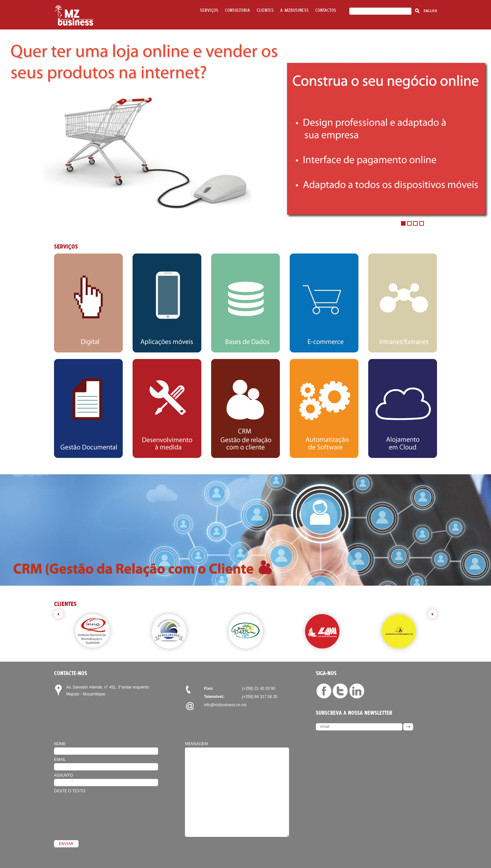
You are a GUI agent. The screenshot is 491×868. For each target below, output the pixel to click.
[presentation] (104, 807)
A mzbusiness (294, 10)
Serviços (209, 10)
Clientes (265, 10)
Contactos (326, 10)
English (430, 11)
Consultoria (237, 10)
